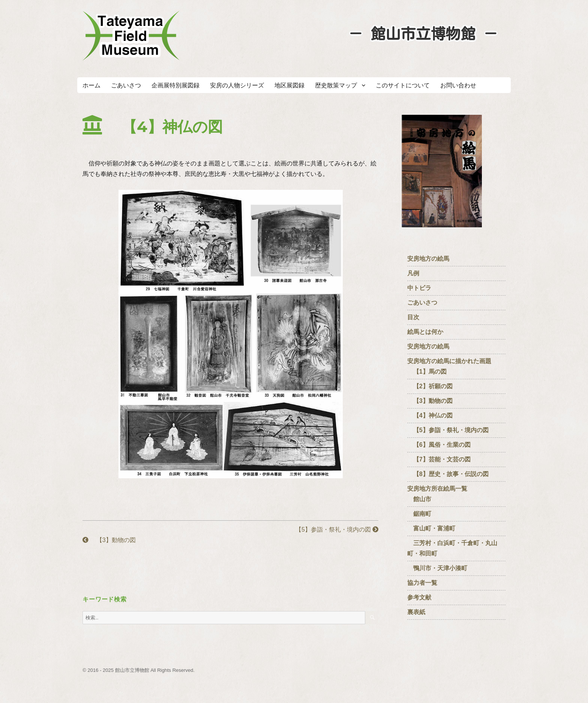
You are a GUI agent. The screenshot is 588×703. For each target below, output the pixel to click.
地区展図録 (289, 85)
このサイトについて (403, 85)
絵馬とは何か (425, 332)
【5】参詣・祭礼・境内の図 (334, 530)
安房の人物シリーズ (237, 85)
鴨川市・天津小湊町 (437, 568)
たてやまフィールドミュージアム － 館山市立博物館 (131, 36)
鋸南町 (419, 514)
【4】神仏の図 (430, 415)
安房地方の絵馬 (428, 259)
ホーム (91, 85)
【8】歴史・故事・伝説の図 (448, 474)
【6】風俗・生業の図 (439, 445)
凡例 (413, 273)
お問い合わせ (458, 85)
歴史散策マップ (336, 85)
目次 (413, 317)
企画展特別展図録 (175, 85)
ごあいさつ (126, 85)
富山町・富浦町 (431, 528)
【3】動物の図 (109, 540)
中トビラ (419, 288)
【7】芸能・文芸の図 (439, 459)
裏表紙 (416, 612)
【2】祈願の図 (430, 386)
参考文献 (419, 597)
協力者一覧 (422, 583)
